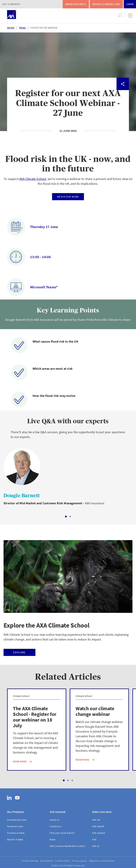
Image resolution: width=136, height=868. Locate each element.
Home (11, 27)
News (22, 27)
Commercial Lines (17, 820)
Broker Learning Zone (106, 4)
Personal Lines (15, 826)
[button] (130, 15)
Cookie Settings (30, 861)
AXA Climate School (33, 179)
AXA (94, 839)
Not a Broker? (11, 4)
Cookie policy (63, 861)
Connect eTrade (16, 833)
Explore (19, 652)
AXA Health (98, 826)
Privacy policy (80, 861)
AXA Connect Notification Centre (67, 846)
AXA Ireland (98, 833)
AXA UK (96, 820)
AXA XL (96, 846)
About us (55, 820)
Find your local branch (62, 833)
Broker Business (76, 4)
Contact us (56, 826)
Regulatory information (102, 861)
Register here (68, 197)
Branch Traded (15, 839)
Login (130, 4)
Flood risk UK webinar (44, 27)
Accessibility (47, 861)
